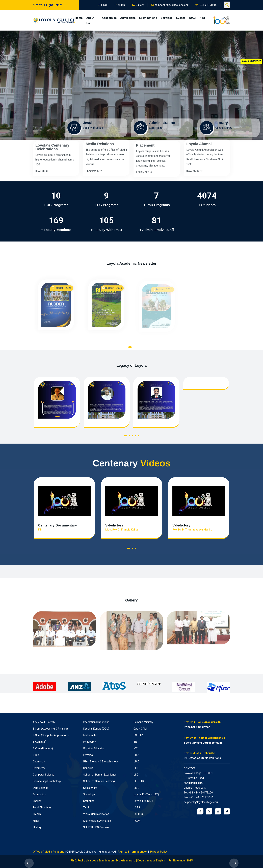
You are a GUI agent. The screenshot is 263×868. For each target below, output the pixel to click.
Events (181, 18)
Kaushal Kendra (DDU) (96, 729)
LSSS (137, 807)
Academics (109, 18)
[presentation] (29, 863)
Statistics (89, 801)
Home (79, 18)
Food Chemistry (42, 807)
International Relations (96, 722)
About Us (90, 20)
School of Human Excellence (100, 775)
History (37, 827)
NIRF (203, 18)
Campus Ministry (143, 722)
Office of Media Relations (49, 852)
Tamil (86, 807)
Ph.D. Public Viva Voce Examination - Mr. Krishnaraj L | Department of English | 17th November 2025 (132, 861)
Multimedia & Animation (97, 821)
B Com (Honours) (43, 748)
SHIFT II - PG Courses (96, 827)
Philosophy (90, 742)
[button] (130, 348)
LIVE (136, 788)
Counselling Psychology (47, 781)
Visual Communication (96, 814)
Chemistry (39, 762)
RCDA (137, 821)
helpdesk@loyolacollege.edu (170, 5)
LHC (136, 755)
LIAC (136, 762)
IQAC (192, 18)
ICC (136, 748)
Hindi (36, 821)
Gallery (138, 5)
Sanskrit (88, 768)
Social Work (90, 788)
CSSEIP (138, 735)
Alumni (120, 5)
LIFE (136, 768)
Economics (39, 794)
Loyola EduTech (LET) (146, 794)
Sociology (89, 794)
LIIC (136, 775)
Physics (88, 755)
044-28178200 (206, 5)
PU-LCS (138, 814)
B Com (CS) (40, 742)
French (37, 814)
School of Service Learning (99, 781)
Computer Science (44, 775)
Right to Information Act (133, 852)
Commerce (39, 768)
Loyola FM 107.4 (143, 801)
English (37, 801)
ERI (136, 742)
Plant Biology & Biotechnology (101, 762)
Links (103, 5)
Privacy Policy (159, 852)
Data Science (41, 788)
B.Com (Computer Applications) (51, 735)
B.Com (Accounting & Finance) (50, 729)
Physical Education (94, 748)
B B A (36, 755)
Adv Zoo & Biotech (44, 722)
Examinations (148, 18)
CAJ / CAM (140, 729)
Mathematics (91, 735)
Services (167, 18)
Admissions (128, 18)
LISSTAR (139, 781)
